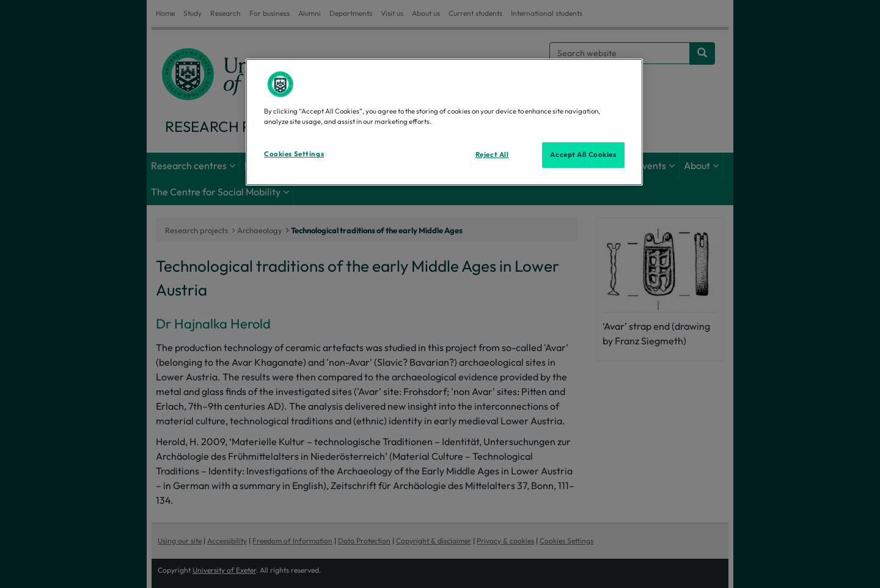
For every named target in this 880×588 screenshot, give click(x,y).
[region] (444, 122)
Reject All (492, 154)
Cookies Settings (294, 154)
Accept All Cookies (583, 154)
